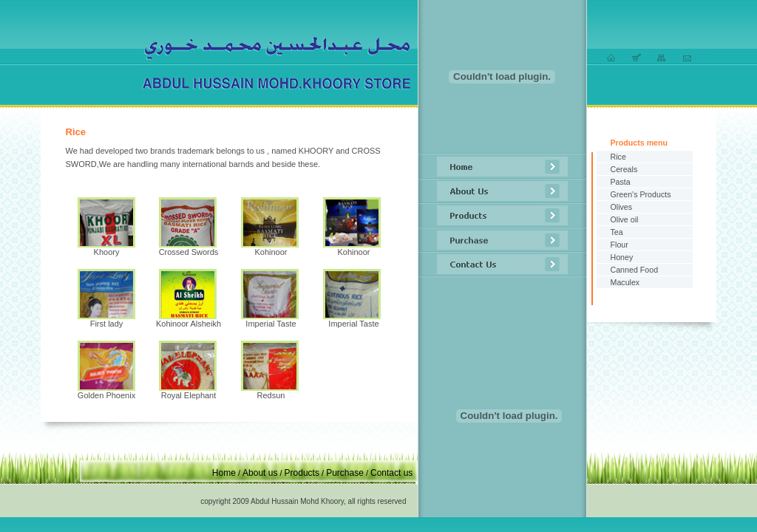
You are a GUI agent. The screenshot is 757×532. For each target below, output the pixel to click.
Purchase (345, 473)
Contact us (391, 473)
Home (224, 473)
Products (302, 473)
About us (260, 473)
